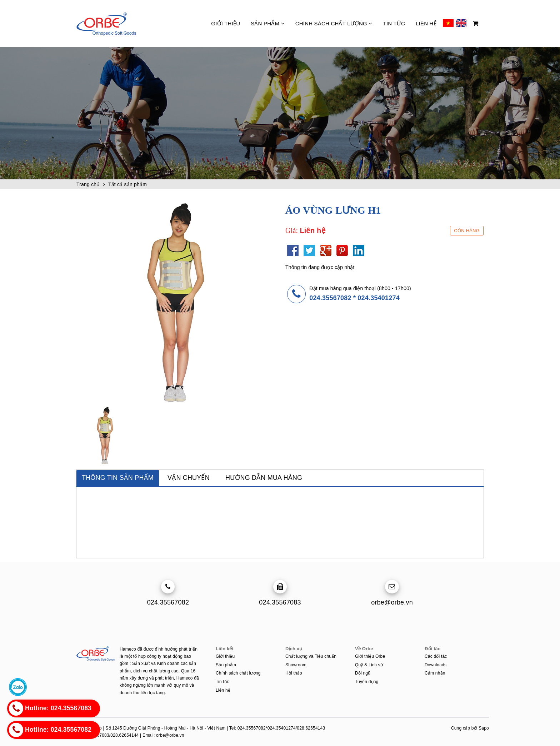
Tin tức (394, 23)
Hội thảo (294, 673)
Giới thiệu (226, 23)
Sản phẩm (268, 23)
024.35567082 (330, 298)
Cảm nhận (435, 673)
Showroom (296, 665)
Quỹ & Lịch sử (369, 665)
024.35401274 (379, 298)
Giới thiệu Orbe (370, 656)
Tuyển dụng (367, 682)
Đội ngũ (363, 673)
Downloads (436, 665)
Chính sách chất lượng (334, 23)
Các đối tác (436, 656)
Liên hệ (426, 23)
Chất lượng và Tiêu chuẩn (311, 656)
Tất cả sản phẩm (127, 184)
